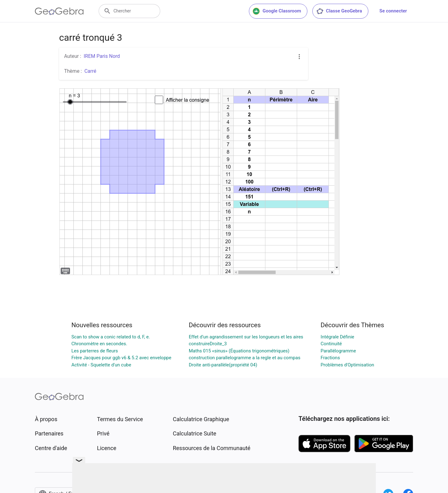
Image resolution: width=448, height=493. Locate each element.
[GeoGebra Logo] (59, 11)
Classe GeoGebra (339, 11)
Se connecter (393, 11)
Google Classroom (277, 11)
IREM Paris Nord (102, 56)
